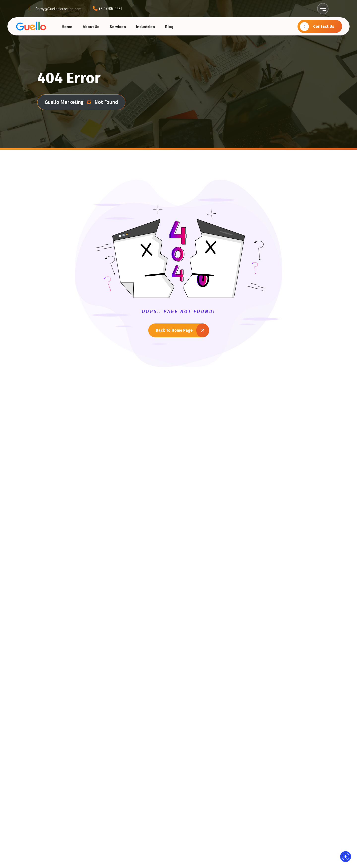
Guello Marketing (68, 102)
